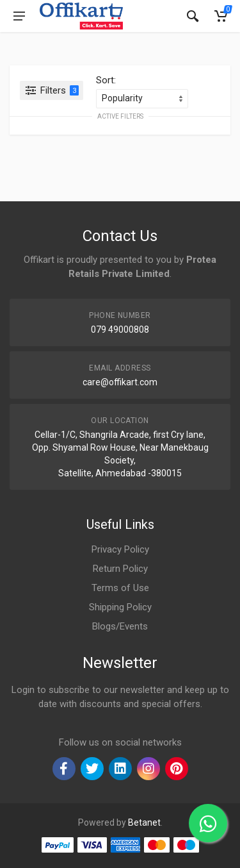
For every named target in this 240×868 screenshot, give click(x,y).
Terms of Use (120, 588)
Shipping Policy (120, 607)
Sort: (106, 80)
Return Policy (120, 569)
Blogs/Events (120, 626)
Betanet (144, 822)
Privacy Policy (120, 549)
